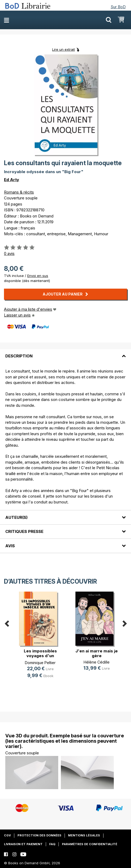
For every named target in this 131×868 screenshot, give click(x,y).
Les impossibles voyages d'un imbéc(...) (40, 656)
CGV (7, 835)
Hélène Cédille (97, 662)
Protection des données (39, 835)
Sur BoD (118, 7)
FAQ (52, 844)
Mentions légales (84, 835)
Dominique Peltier (40, 663)
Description (19, 356)
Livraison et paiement (23, 844)
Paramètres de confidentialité (90, 844)
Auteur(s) (16, 517)
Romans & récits (19, 192)
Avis (10, 546)
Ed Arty (12, 180)
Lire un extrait (64, 49)
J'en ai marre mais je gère (97, 653)
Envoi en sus (38, 276)
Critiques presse (24, 531)
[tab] (65, 353)
